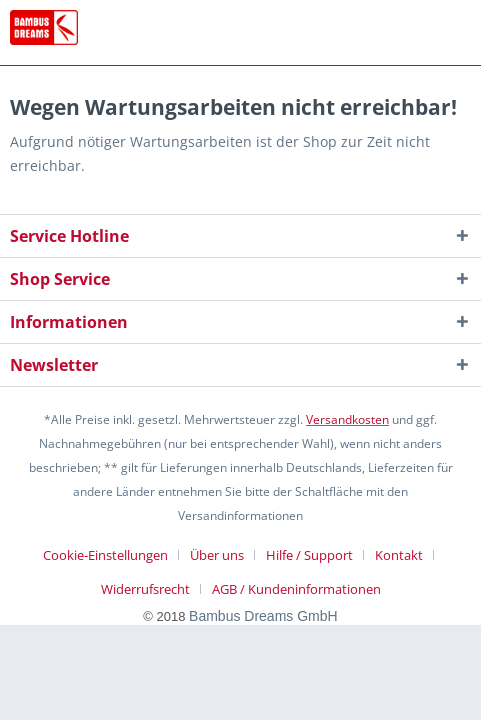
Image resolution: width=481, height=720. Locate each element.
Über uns (217, 555)
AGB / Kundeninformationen (296, 589)
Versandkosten (347, 419)
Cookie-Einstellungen (105, 555)
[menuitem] (113, 555)
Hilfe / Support (309, 555)
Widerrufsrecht (145, 589)
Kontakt (399, 555)
